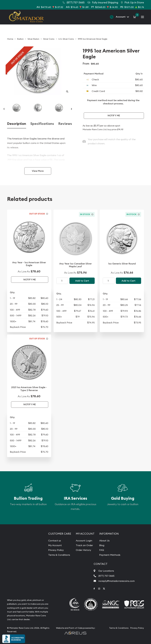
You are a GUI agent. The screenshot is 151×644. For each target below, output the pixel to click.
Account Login (84, 541)
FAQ (102, 550)
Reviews (65, 124)
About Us (104, 541)
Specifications (42, 124)
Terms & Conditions (59, 555)
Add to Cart (82, 281)
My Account (55, 545)
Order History (83, 550)
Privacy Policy (56, 550)
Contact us (55, 541)
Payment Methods (110, 555)
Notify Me (114, 115)
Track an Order (84, 545)
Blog (102, 545)
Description (17, 124)
